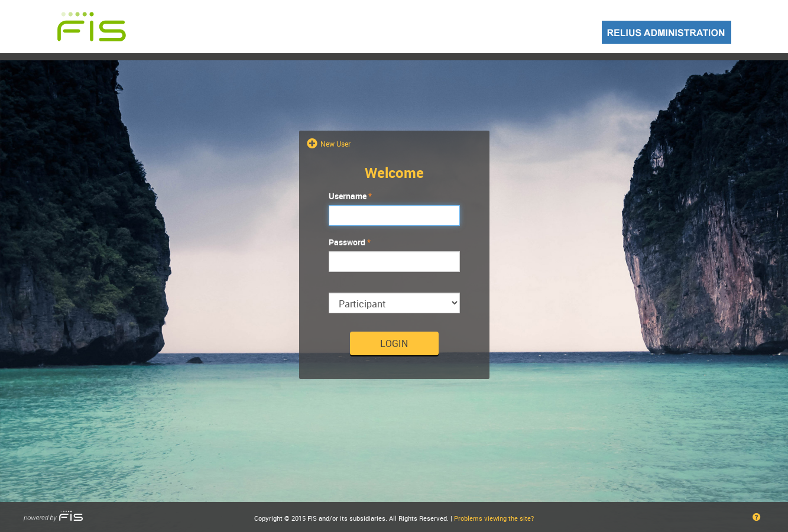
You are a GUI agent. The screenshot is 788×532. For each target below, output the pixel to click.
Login (394, 343)
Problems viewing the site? (494, 518)
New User (335, 144)
